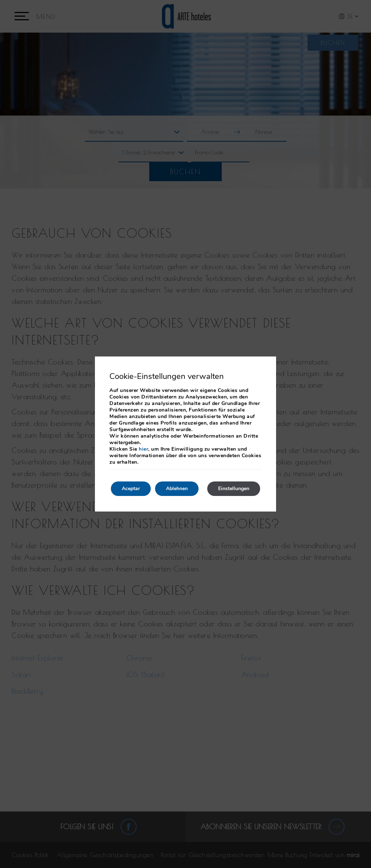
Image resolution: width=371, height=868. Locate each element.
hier (143, 449)
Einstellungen (234, 489)
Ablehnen (177, 489)
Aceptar (131, 489)
